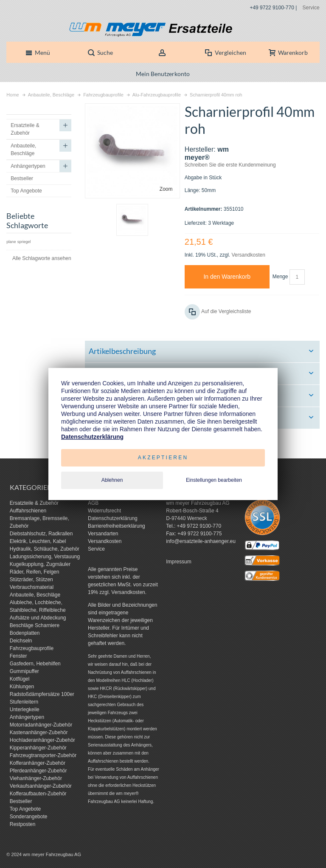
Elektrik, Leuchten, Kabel (38, 541)
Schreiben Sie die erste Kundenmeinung (230, 165)
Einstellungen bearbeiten (214, 480)
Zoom (166, 189)
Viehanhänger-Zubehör (36, 778)
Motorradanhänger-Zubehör (41, 725)
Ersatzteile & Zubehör (34, 503)
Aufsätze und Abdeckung (38, 618)
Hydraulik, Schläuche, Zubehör (45, 549)
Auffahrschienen (28, 511)
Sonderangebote (29, 817)
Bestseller (21, 801)
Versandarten (103, 534)
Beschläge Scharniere (35, 625)
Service (311, 8)
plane (11, 242)
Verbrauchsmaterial (32, 587)
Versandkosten (248, 255)
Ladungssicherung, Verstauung (45, 557)
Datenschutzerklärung (113, 518)
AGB (93, 503)
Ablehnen (112, 480)
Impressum (178, 562)
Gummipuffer (24, 671)
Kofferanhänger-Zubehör (38, 763)
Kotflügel (20, 679)
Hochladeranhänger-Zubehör (42, 740)
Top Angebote (25, 809)
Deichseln (21, 641)
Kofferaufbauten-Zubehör (38, 794)
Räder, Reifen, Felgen (35, 572)
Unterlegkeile (25, 710)
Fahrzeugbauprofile (32, 648)
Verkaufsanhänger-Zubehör (41, 786)
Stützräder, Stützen (31, 580)
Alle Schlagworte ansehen (42, 258)
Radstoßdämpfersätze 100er (42, 694)
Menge (280, 277)
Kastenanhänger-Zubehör (39, 732)
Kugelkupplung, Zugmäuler (40, 564)
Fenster (18, 656)
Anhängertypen (27, 717)
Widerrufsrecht (104, 511)
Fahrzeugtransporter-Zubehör (43, 755)
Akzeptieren (163, 458)
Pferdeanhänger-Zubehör (38, 771)
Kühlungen (22, 687)
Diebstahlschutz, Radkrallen (41, 534)
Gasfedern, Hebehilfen (35, 664)
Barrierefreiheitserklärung (117, 526)
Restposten (23, 824)
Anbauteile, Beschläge (35, 595)
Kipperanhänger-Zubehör (38, 748)
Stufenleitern (24, 702)
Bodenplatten (25, 633)
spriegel (24, 242)
